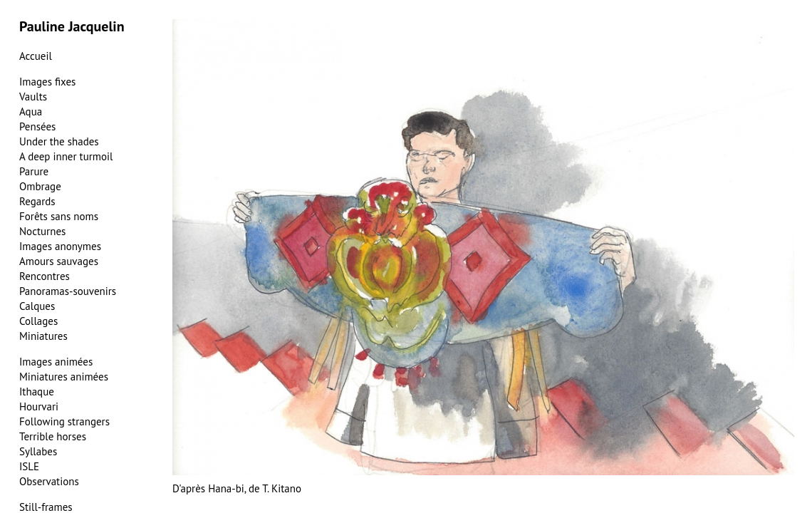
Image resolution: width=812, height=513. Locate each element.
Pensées (37, 126)
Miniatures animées (64, 377)
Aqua (31, 112)
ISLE (29, 466)
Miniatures (43, 336)
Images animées (56, 362)
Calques (37, 306)
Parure (34, 171)
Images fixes (47, 82)
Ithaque (37, 392)
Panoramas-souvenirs (68, 291)
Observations (49, 481)
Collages (38, 321)
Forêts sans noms (59, 216)
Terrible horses (53, 436)
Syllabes (38, 451)
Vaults (33, 97)
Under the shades (59, 141)
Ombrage (40, 186)
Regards (37, 201)
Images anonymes (60, 246)
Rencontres (45, 276)
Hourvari (39, 406)
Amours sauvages (59, 261)
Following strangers (64, 421)
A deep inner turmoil (66, 156)
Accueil (36, 56)
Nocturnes (42, 231)
